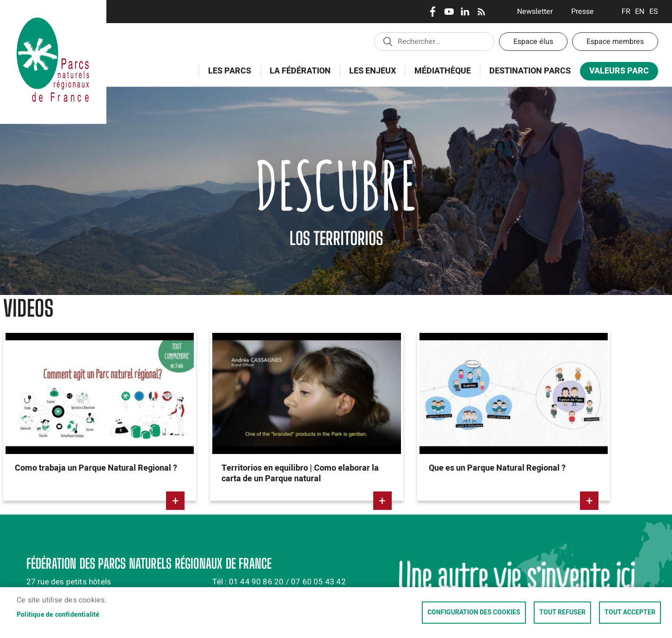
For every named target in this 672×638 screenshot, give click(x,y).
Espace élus (533, 42)
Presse (583, 12)
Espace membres (615, 42)
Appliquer (388, 41)
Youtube (449, 12)
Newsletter (535, 12)
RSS (481, 12)
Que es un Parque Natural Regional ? (497, 468)
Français (626, 12)
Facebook (433, 12)
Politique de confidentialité (58, 615)
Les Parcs (227, 76)
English (640, 12)
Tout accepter (630, 613)
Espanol (654, 12)
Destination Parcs (530, 71)
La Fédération (297, 76)
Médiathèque (443, 71)
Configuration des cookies (474, 613)
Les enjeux (370, 76)
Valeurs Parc (616, 73)
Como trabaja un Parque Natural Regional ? (96, 468)
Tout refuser (562, 613)
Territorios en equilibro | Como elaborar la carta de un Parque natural (300, 473)
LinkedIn (465, 12)
